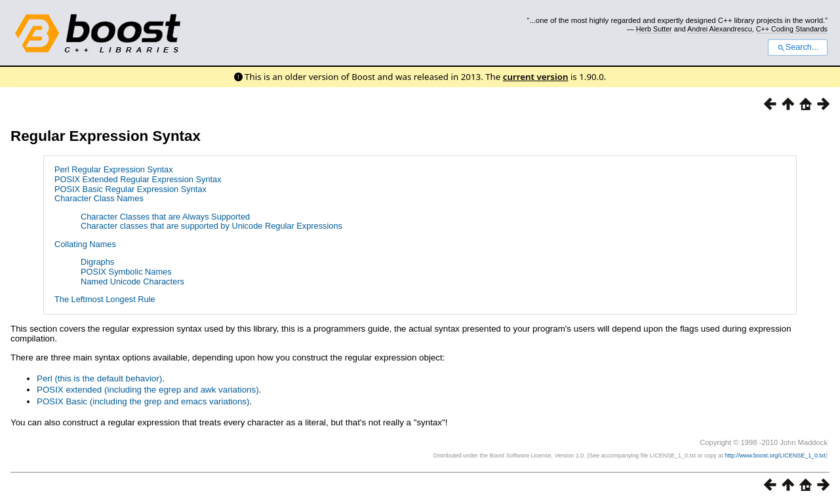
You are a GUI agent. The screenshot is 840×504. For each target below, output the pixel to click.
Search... (798, 47)
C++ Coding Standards (792, 29)
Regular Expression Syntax (106, 136)
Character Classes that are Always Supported (165, 217)
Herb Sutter (654, 29)
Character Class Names (99, 198)
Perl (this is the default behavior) (99, 378)
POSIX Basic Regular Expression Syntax (130, 189)
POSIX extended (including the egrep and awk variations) (148, 390)
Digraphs (97, 262)
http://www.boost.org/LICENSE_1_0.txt (775, 456)
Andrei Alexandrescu (720, 29)
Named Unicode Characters (132, 281)
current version (536, 77)
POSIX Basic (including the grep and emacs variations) (143, 401)
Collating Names (85, 244)
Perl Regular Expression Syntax (114, 169)
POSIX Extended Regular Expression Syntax (138, 179)
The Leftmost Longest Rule (105, 299)
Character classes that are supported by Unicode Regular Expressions (211, 226)
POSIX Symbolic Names (126, 272)
